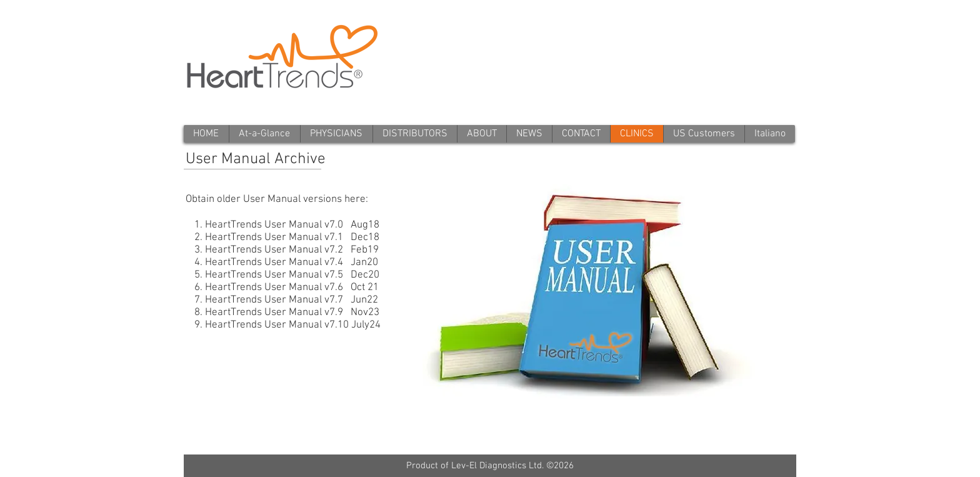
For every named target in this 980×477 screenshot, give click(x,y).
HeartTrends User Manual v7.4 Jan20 (292, 263)
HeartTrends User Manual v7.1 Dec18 (292, 238)
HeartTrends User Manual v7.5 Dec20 (292, 275)
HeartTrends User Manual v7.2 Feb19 (292, 250)
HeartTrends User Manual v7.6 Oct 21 (292, 288)
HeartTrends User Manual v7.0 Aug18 (292, 225)
